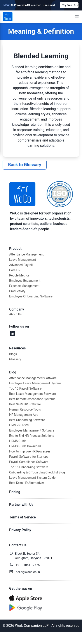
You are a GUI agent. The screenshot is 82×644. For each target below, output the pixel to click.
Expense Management (24, 286)
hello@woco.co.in (28, 572)
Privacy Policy (20, 530)
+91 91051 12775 (28, 565)
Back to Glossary (25, 165)
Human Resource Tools (25, 409)
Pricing (15, 492)
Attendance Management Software (33, 378)
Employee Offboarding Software (31, 296)
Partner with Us (21, 505)
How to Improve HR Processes (30, 451)
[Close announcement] (78, 5)
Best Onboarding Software (27, 420)
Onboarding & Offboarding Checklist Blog (37, 472)
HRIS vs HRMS (19, 425)
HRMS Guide (18, 441)
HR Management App (24, 415)
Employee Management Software (32, 430)
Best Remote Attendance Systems (32, 399)
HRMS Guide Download (25, 446)
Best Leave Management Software (32, 394)
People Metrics (19, 275)
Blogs (13, 354)
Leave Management (23, 260)
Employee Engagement (25, 281)
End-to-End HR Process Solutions (32, 436)
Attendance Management (26, 254)
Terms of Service (23, 517)
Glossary (15, 359)
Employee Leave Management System (35, 383)
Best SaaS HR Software (25, 404)
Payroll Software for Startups (29, 457)
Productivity (17, 291)
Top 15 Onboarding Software (29, 467)
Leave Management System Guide (32, 478)
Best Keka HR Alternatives (27, 483)
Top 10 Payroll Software (25, 388)
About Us (15, 314)
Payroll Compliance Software (29, 462)
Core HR (15, 270)
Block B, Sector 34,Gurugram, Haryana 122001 (34, 556)
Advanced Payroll (21, 265)
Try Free (69, 5)
